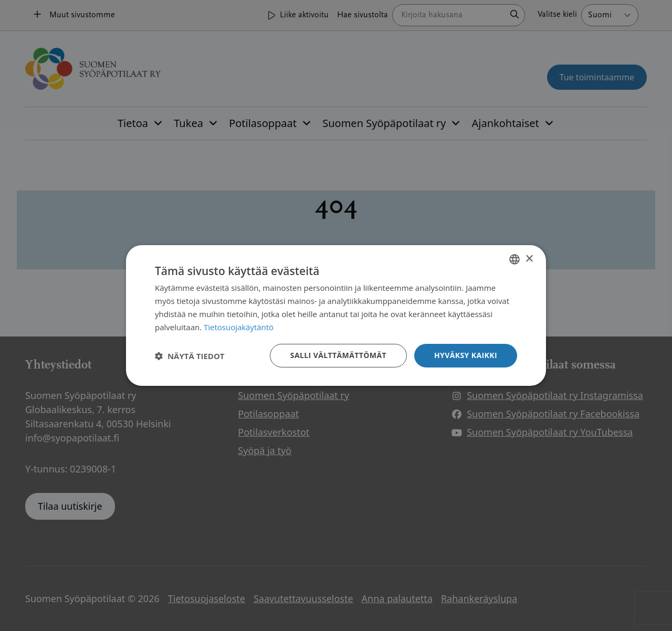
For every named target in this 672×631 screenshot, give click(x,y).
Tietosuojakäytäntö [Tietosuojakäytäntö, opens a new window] (239, 327)
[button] (190, 356)
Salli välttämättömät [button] (338, 355)
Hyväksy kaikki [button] (466, 355)
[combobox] (514, 259)
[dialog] (336, 315)
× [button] (529, 259)
